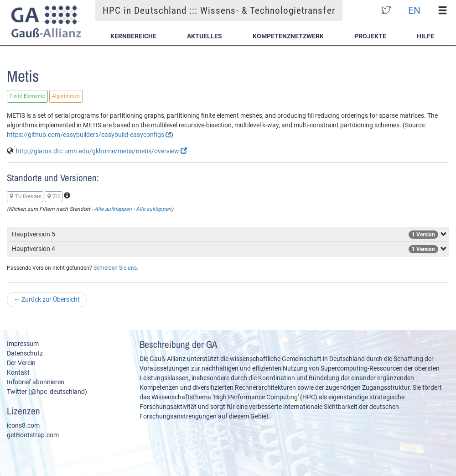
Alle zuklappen (154, 209)
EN (414, 10)
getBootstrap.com (33, 435)
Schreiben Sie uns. (116, 268)
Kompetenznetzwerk (288, 36)
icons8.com (23, 425)
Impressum (23, 344)
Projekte (370, 36)
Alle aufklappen (113, 209)
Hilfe (425, 36)
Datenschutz (25, 353)
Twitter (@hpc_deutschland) (47, 392)
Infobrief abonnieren (36, 382)
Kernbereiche (133, 36)
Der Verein (21, 363)
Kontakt (18, 372)
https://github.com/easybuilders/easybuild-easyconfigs (89, 135)
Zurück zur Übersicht (47, 299)
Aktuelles (205, 36)
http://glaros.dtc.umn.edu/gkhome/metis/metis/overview (101, 151)
